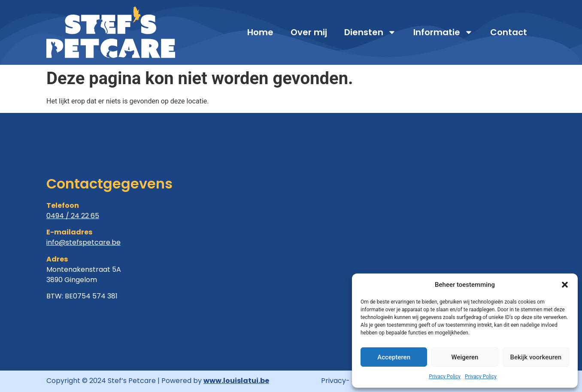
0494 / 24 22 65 (73, 216)
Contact (509, 32)
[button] (565, 285)
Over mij (309, 32)
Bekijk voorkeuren (536, 357)
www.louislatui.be (236, 381)
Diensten (370, 32)
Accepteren (394, 357)
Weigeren (465, 357)
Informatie (443, 32)
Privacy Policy (445, 377)
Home (260, 32)
